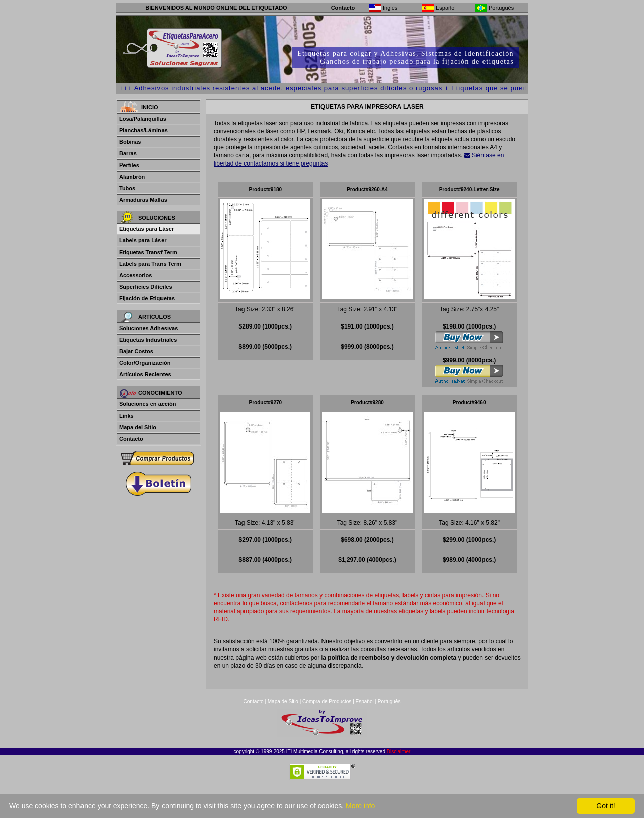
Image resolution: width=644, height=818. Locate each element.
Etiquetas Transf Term (148, 252)
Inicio (150, 107)
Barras (128, 153)
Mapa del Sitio (138, 427)
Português (389, 738)
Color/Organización (145, 363)
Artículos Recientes (145, 374)
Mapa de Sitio (284, 738)
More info (360, 806)
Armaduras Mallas (143, 200)
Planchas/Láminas (143, 130)
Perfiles (129, 165)
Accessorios (136, 275)
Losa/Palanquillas (143, 119)
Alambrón (132, 177)
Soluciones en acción (147, 404)
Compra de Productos (327, 738)
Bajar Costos (136, 351)
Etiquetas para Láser (146, 229)
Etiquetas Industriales (148, 340)
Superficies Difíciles (146, 287)
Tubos (127, 188)
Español (365, 738)
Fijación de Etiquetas (147, 298)
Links (127, 416)
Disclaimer (399, 788)
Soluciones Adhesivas (148, 328)
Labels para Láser (143, 240)
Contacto (343, 8)
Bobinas (130, 142)
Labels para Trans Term (150, 264)
